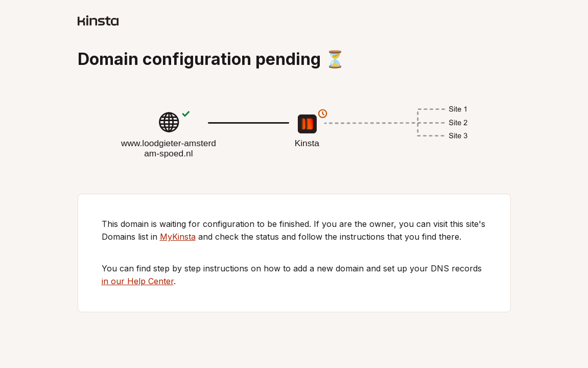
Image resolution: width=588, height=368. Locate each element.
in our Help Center (138, 281)
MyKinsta (178, 237)
